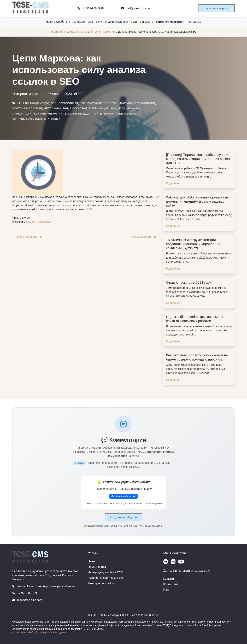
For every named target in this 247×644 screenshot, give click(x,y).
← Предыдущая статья (27, 237)
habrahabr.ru (68, 103)
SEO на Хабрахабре (33, 103)
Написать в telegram (216, 8)
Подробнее (173, 183)
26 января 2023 (60, 94)
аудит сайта (92, 113)
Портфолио (194, 22)
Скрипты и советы (142, 22)
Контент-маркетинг (27, 108)
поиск (56, 118)
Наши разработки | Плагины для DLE (70, 22)
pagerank (42, 118)
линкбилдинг (22, 113)
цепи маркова (129, 108)
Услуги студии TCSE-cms (112, 22)
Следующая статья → (145, 237)
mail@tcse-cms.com (136, 8)
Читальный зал (56, 108)
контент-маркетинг (49, 113)
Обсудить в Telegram (123, 517)
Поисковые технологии (137, 103)
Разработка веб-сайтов (98, 103)
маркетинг (73, 113)
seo (54, 103)
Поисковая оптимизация (89, 108)
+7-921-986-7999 (91, 8)
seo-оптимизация (117, 113)
